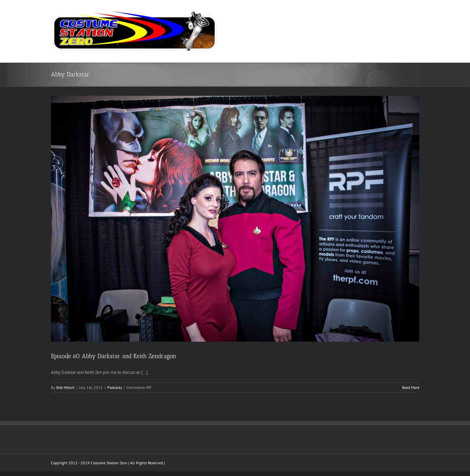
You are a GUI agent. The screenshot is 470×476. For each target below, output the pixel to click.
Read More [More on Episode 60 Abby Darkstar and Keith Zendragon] (411, 387)
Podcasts (115, 387)
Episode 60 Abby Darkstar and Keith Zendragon (114, 356)
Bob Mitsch (65, 387)
